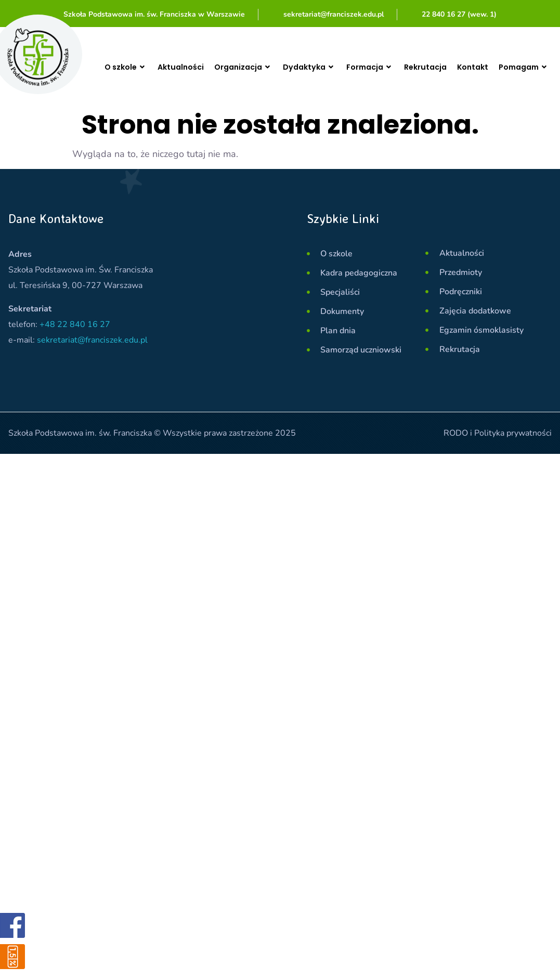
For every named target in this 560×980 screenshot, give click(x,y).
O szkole (123, 67)
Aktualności (178, 67)
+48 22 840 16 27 (75, 324)
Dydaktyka (316, 67)
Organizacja (245, 67)
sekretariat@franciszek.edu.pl (92, 340)
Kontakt (491, 67)
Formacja (381, 67)
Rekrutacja (441, 67)
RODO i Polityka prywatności (498, 433)
